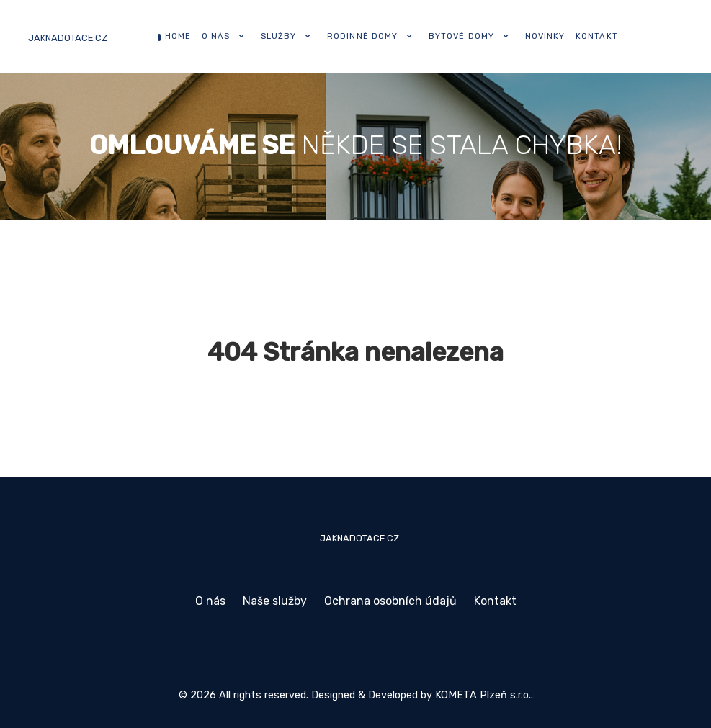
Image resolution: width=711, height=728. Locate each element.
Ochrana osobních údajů (390, 601)
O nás (210, 601)
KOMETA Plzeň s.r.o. (483, 695)
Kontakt (495, 601)
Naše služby (275, 601)
